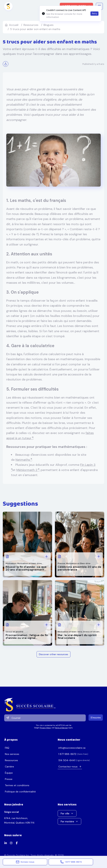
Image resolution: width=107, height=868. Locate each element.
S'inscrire (96, 718)
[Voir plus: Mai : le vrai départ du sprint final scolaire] (99, 625)
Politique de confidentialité (20, 792)
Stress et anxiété (14, 632)
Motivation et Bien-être (78, 563)
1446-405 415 (67, 760)
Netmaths (23, 460)
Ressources (11, 760)
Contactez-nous (70, 767)
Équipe (9, 773)
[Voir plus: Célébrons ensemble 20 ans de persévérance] (99, 556)
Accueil (12, 25)
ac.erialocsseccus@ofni (72, 748)
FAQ (7, 748)
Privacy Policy (45, 728)
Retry (94, 13)
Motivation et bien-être (29, 563)
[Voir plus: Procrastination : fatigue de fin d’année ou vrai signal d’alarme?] (47, 625)
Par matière (69, 821)
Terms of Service (61, 728)
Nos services (12, 754)
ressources (31, 25)
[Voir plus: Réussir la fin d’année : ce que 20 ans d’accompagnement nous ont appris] (47, 556)
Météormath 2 (27, 470)
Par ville (67, 813)
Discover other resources (53, 654)
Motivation (11, 563)
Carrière (9, 767)
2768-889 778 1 (67, 754)
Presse (61, 563)
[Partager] (6, 64)
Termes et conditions (17, 785)
